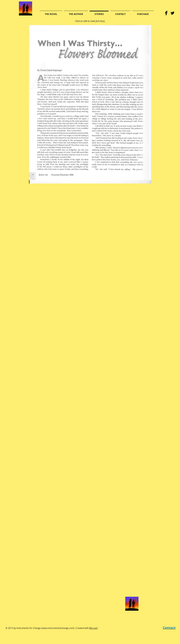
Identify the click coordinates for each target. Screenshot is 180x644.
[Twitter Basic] (172, 13)
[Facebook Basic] (166, 13)
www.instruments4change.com (58, 628)
